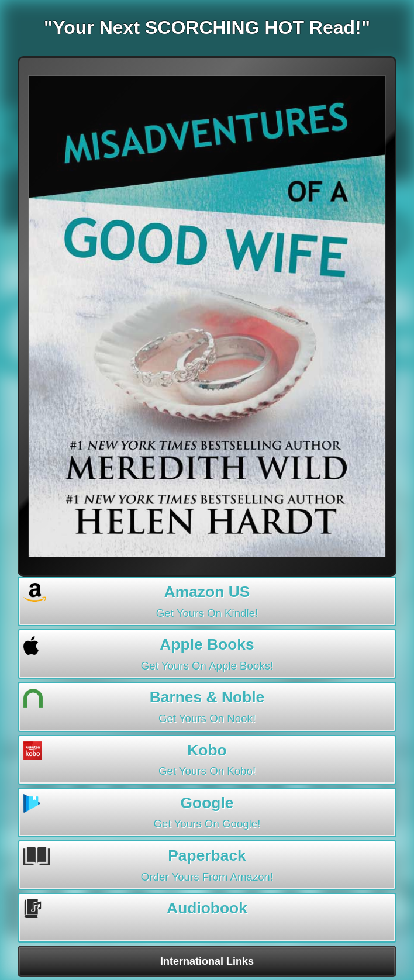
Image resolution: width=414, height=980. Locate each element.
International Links (207, 961)
